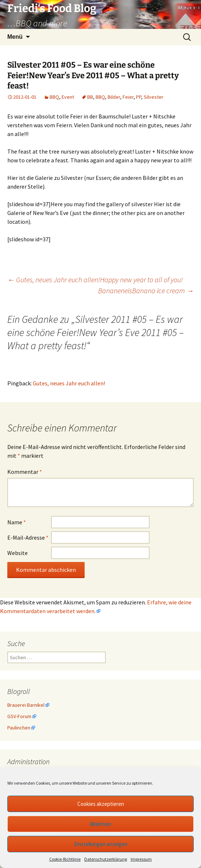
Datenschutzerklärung (106, 859)
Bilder (114, 97)
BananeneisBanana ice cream (146, 290)
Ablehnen (100, 824)
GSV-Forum (19, 716)
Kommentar (25, 472)
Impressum (141, 859)
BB (90, 97)
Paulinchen (19, 728)
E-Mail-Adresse (28, 537)
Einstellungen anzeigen (101, 844)
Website (18, 553)
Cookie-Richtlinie (65, 859)
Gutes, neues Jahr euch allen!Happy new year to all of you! (95, 280)
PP (139, 97)
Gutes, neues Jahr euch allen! (69, 383)
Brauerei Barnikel (26, 705)
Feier (128, 97)
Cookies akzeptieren (101, 804)
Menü (15, 37)
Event (68, 97)
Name (17, 522)
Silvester (154, 97)
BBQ (54, 97)
